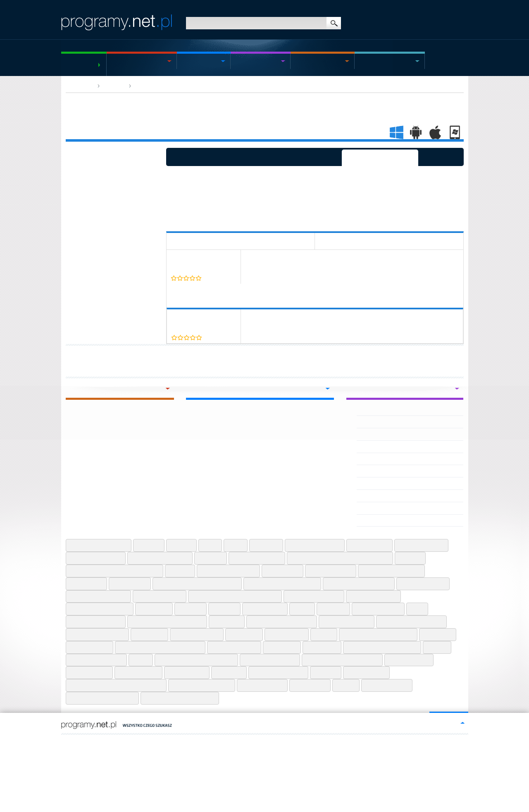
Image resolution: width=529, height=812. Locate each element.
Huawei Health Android (100, 609)
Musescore (149, 634)
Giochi (368, 61)
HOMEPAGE (80, 86)
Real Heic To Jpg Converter (382, 647)
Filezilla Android (331, 571)
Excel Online (282, 571)
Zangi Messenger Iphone (102, 698)
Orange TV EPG (377, 508)
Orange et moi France (385, 459)
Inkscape (224, 609)
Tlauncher (229, 672)
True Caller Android (278, 672)
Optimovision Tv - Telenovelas (395, 410)
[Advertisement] (317, 193)
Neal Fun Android (197, 634)
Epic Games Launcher (228, 571)
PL (64, 742)
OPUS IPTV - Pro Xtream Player (397, 434)
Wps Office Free (387, 685)
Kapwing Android (378, 609)
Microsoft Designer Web (282, 622)
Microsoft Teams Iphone (411, 622)
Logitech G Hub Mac (96, 622)
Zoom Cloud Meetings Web (180, 698)
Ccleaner (211, 558)
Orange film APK (379, 471)
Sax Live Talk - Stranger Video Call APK (407, 483)
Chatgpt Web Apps (257, 558)
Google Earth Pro (160, 596)
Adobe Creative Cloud (99, 545)
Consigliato (441, 157)
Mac (301, 61)
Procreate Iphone (234, 647)
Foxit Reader (130, 584)
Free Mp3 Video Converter (282, 584)
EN (73, 742)
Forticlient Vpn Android (391, 571)
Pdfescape (438, 634)
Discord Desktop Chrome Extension (114, 571)
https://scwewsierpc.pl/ (224, 742)
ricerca (334, 23)
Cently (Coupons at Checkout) (201, 261)
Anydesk (149, 545)
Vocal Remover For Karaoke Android (116, 685)
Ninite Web (244, 634)
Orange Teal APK (379, 496)
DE (108, 742)
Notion (324, 634)
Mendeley (227, 622)
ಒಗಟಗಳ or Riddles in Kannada (396, 446)
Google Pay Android (314, 596)
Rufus (141, 660)
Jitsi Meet (333, 609)
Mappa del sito (76, 763)
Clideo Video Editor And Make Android (340, 558)
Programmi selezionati (380, 157)
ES (82, 742)
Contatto (131, 763)
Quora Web (322, 647)
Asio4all (181, 545)
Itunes (302, 609)
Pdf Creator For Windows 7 (378, 634)
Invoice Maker (265, 609)
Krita (417, 609)
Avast (236, 545)
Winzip (346, 685)
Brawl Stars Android (315, 545)
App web (114, 86)
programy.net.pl (134, 749)
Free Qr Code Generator (359, 584)
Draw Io (180, 571)
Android (248, 61)
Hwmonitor (154, 609)
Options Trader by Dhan (387, 422)
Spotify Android (409, 660)
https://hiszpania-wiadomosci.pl (165, 742)
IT (99, 742)
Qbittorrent (282, 647)
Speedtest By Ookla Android (342, 660)
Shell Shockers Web (270, 660)
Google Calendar (423, 584)
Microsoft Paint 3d (347, 622)
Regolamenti (107, 763)
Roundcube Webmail (96, 660)
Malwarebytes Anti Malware (167, 622)
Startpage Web (138, 672)
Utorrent (326, 672)
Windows (126, 61)
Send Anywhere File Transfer (196, 660)
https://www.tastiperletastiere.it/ (284, 742)
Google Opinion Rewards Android (235, 596)
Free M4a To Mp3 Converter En (197, 584)
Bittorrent (266, 545)
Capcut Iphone (369, 545)
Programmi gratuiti (80, 65)
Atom (210, 545)
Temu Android (187, 672)
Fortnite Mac (86, 584)
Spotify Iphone (89, 672)
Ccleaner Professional (160, 558)
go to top (446, 722)
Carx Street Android (96, 558)
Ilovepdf (191, 609)
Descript (410, 558)
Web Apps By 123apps (202, 685)
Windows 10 (310, 685)
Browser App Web (157, 86)
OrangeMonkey (377, 520)
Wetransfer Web (262, 685)
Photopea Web (89, 647)
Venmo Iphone (366, 672)
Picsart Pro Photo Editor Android (160, 647)
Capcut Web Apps (421, 545)
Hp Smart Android (373, 596)
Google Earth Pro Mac (98, 596)
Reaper (437, 647)
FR (91, 742)
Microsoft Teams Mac (97, 634)
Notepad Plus (287, 634)
